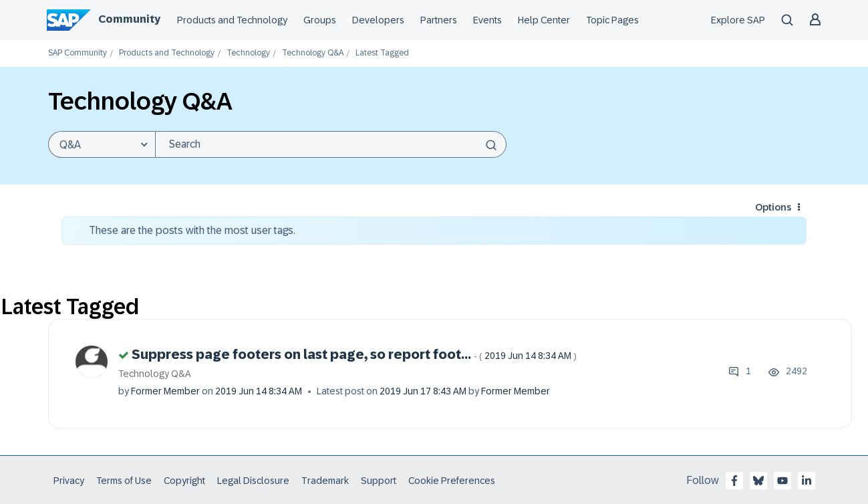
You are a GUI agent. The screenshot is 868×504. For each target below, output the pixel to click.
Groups (320, 20)
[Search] (331, 144)
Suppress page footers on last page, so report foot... (354, 354)
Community (129, 19)
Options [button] (773, 207)
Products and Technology (232, 20)
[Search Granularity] (102, 144)
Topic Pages (612, 20)
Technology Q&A (313, 53)
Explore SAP (738, 20)
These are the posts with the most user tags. (192, 230)
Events (487, 20)
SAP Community (78, 53)
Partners (439, 20)
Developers (378, 20)
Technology (248, 53)
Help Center (544, 20)
